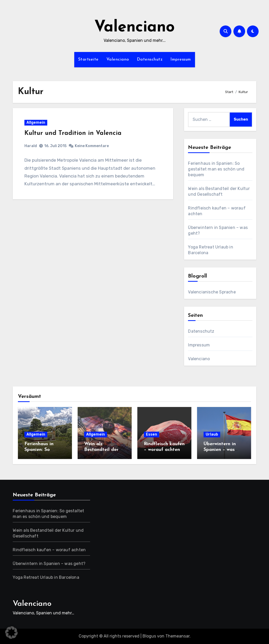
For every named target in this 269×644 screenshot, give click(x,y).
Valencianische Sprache (212, 292)
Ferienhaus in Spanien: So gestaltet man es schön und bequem (216, 169)
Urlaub (212, 434)
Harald (31, 146)
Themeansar (177, 636)
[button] (11, 633)
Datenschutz (150, 60)
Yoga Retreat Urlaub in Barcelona (46, 577)
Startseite (88, 60)
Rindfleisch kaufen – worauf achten (49, 550)
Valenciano (134, 28)
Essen (152, 434)
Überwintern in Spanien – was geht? (220, 450)
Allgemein (36, 123)
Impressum (181, 60)
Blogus (149, 636)
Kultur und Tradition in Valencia (73, 133)
